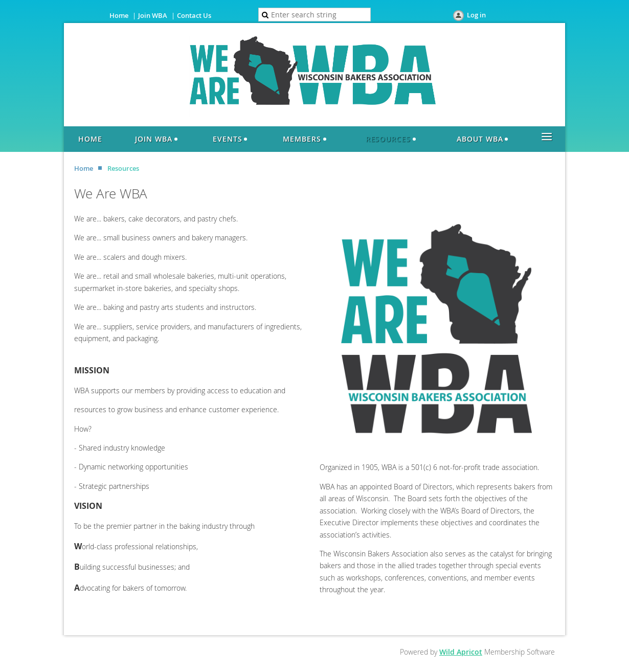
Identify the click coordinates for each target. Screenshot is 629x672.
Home (119, 15)
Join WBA (153, 15)
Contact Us (194, 15)
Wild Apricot (461, 652)
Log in (476, 15)
